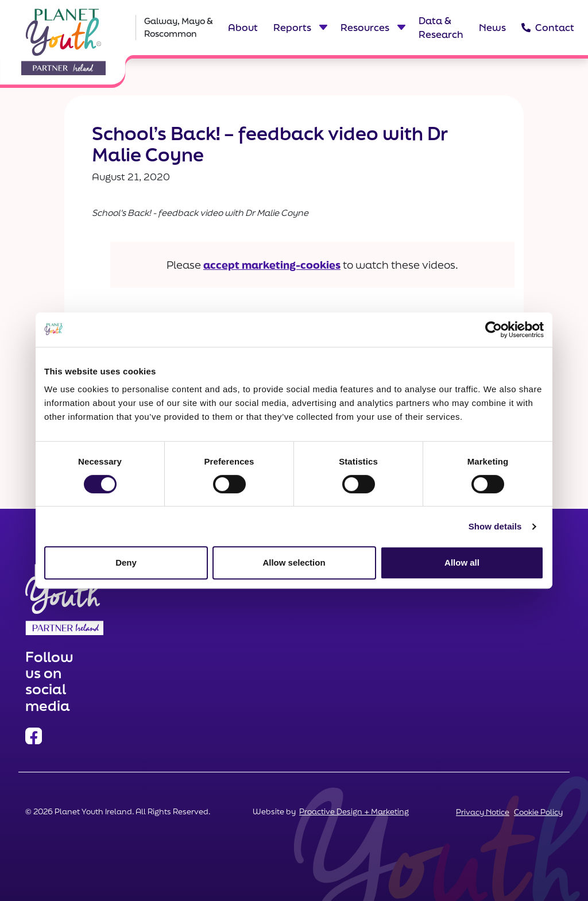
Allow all (462, 562)
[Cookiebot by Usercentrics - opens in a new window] (494, 330)
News (492, 27)
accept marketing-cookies (272, 265)
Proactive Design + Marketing (354, 811)
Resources (365, 27)
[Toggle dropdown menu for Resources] (401, 28)
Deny (126, 562)
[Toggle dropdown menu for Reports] (323, 28)
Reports (292, 27)
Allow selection (294, 562)
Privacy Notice (483, 812)
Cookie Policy (538, 812)
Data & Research (441, 27)
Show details (495, 526)
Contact (546, 27)
